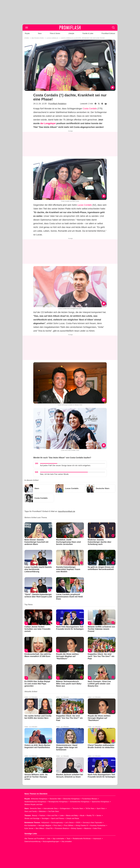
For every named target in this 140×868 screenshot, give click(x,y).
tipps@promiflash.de (67, 511)
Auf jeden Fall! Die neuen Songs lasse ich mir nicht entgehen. (65, 465)
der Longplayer (48, 123)
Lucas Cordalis (85, 205)
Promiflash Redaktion (57, 104)
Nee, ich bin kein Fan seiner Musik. (55, 474)
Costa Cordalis (90, 109)
